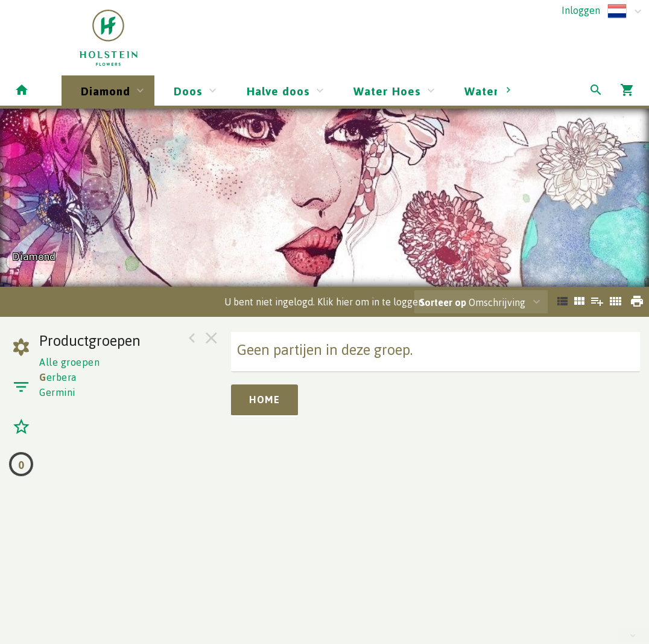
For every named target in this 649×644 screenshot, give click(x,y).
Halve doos (278, 91)
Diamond (106, 91)
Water (482, 91)
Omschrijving (472, 302)
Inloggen (581, 10)
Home (264, 400)
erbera (58, 377)
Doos (188, 91)
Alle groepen (69, 362)
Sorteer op (443, 302)
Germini (57, 392)
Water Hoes (387, 91)
